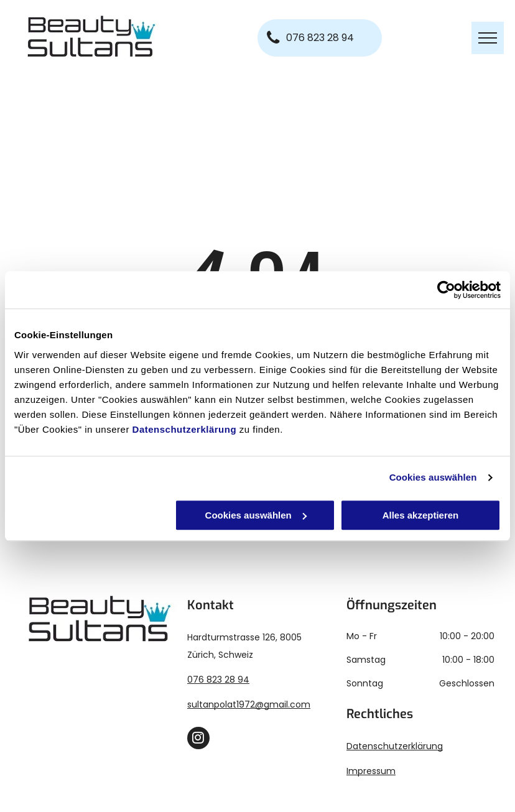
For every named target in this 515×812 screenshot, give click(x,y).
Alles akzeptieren (421, 515)
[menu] (488, 38)
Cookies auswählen (433, 477)
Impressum (371, 771)
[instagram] (198, 740)
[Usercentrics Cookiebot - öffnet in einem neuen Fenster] (446, 290)
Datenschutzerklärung (185, 429)
